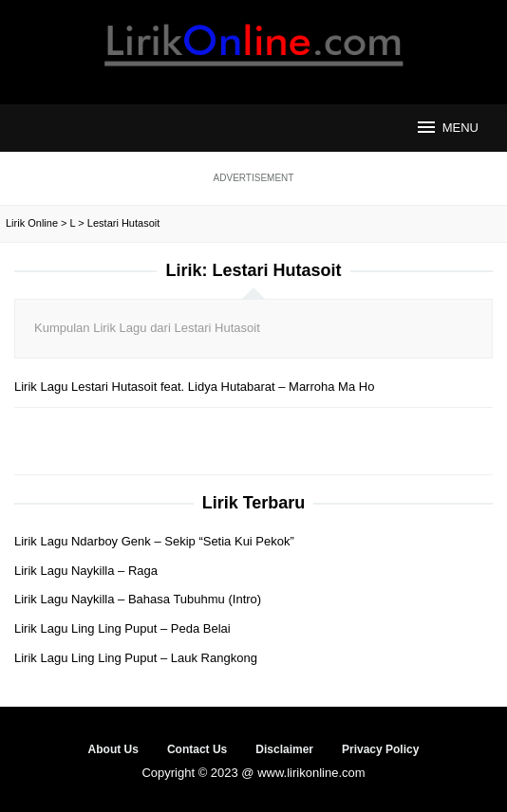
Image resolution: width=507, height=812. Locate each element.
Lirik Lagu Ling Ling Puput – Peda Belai (122, 628)
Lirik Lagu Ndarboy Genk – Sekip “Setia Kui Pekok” (154, 541)
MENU (447, 127)
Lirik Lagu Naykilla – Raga (86, 571)
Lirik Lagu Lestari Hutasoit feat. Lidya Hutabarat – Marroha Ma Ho (194, 387)
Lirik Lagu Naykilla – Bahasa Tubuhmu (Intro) (138, 599)
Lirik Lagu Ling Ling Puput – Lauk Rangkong (136, 658)
